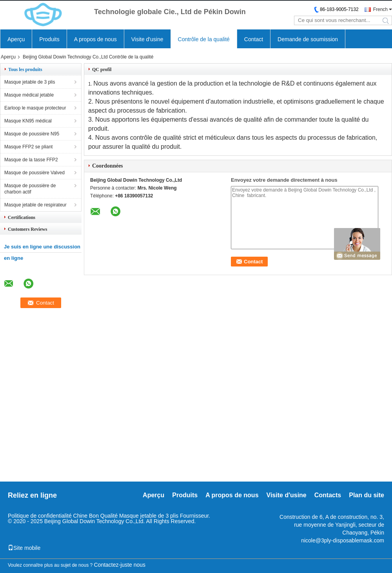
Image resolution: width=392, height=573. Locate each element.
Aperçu (16, 39)
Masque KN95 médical (28, 121)
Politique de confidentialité (40, 516)
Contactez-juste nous (120, 565)
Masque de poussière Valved (34, 173)
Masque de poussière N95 (32, 134)
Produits (49, 39)
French (380, 9)
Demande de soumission (308, 39)
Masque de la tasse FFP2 (31, 160)
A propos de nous (95, 39)
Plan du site (367, 495)
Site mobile (24, 548)
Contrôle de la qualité (204, 39)
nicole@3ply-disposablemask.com (343, 540)
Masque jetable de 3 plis (30, 82)
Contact (254, 39)
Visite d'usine (147, 39)
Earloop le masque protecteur (35, 108)
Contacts (328, 495)
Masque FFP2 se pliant (28, 147)
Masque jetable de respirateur (35, 205)
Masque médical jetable (29, 95)
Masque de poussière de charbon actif (30, 189)
